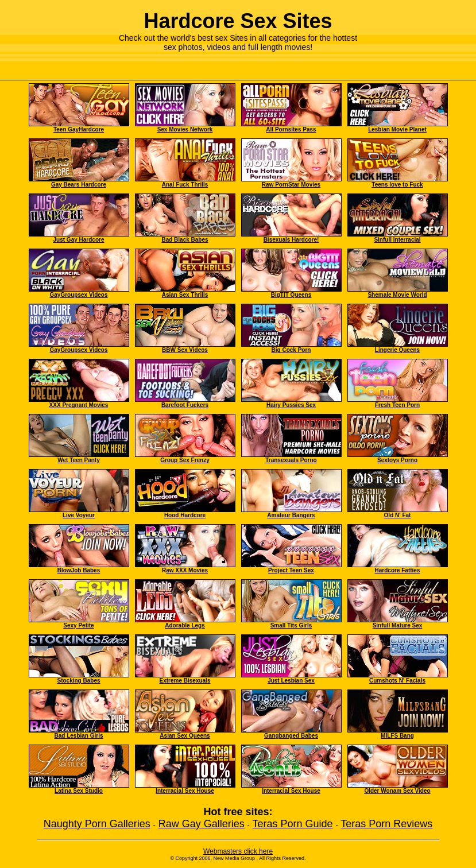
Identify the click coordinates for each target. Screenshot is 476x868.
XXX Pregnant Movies (79, 405)
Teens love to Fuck (397, 185)
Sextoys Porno (397, 460)
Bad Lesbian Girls (78, 736)
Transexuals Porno (291, 460)
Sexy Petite (78, 625)
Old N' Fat (398, 515)
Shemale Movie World (397, 295)
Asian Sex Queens (185, 736)
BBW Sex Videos (185, 350)
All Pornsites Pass (291, 129)
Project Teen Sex (291, 570)
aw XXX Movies (187, 570)
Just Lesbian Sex (291, 681)
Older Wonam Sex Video (397, 791)
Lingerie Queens (397, 350)
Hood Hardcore (185, 515)
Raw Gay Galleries (202, 824)
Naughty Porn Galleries (97, 824)
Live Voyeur (79, 515)
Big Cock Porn (291, 347)
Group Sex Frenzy (185, 460)
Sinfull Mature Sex (398, 625)
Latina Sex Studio (79, 791)
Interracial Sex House (185, 791)
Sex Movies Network (185, 129)
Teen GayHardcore (79, 129)
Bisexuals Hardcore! (291, 240)
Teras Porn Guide (293, 824)
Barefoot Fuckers (185, 405)
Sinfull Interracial (397, 240)
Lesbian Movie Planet (397, 129)
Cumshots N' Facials (397, 681)
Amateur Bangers (291, 515)
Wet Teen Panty (79, 460)
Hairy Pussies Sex (291, 405)
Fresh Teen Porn (397, 405)
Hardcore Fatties (398, 570)
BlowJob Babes (79, 570)
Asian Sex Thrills (185, 295)
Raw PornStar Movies (291, 185)
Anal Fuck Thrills (185, 185)
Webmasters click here (238, 851)
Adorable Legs (185, 625)
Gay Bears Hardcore (79, 185)
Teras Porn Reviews (386, 824)
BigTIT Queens (291, 295)
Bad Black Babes (185, 240)
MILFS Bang (397, 736)
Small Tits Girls (291, 625)
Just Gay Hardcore (79, 240)
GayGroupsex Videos (79, 295)
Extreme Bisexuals (185, 681)
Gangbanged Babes (291, 736)
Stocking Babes (78, 681)
